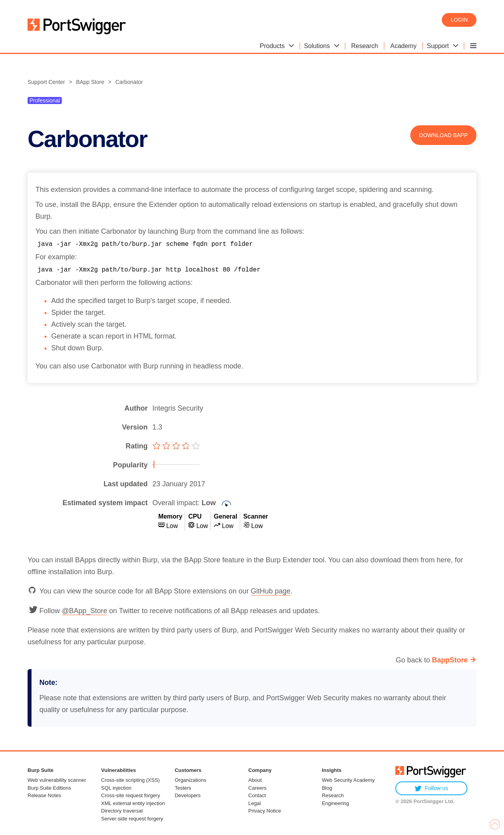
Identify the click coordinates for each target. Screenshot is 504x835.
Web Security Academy (348, 780)
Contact (257, 795)
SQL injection (116, 788)
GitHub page (271, 591)
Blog (327, 788)
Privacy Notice (265, 811)
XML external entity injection (133, 803)
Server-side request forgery (132, 819)
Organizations (191, 780)
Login (459, 20)
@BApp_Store (84, 611)
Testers (183, 788)
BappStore (450, 660)
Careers (258, 788)
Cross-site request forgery (131, 795)
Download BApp (443, 135)
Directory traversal (122, 811)
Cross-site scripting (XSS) (131, 780)
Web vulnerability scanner (57, 780)
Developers (188, 795)
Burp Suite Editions (49, 788)
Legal (255, 803)
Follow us (431, 788)
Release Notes (44, 795)
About (255, 780)
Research (333, 795)
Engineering (335, 803)
